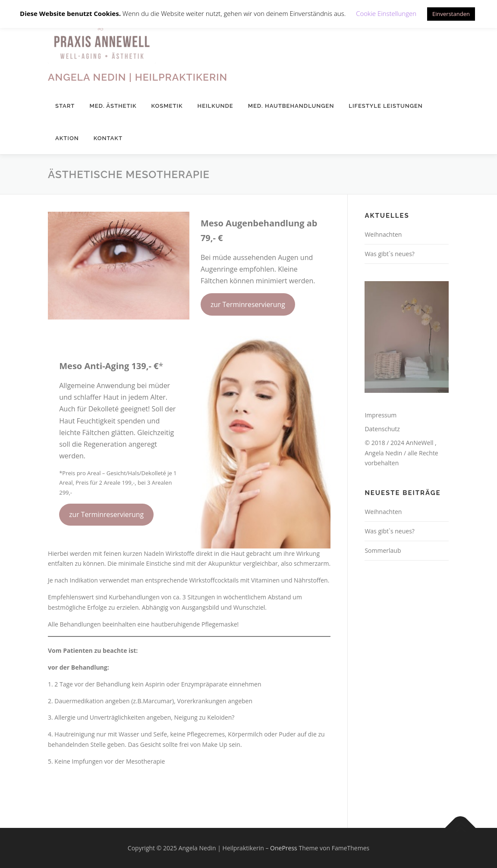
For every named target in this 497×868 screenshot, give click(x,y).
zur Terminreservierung (248, 304)
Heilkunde (215, 106)
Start (65, 106)
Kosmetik (167, 106)
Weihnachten (383, 234)
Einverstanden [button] (451, 14)
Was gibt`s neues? (390, 254)
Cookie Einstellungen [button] (386, 13)
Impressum (381, 415)
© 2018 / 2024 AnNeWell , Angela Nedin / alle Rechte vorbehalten (401, 453)
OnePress (284, 848)
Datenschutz (382, 429)
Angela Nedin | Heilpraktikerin (138, 77)
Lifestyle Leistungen (385, 106)
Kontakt (108, 138)
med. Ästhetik (113, 106)
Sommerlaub (383, 550)
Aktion (67, 138)
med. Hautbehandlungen (291, 106)
